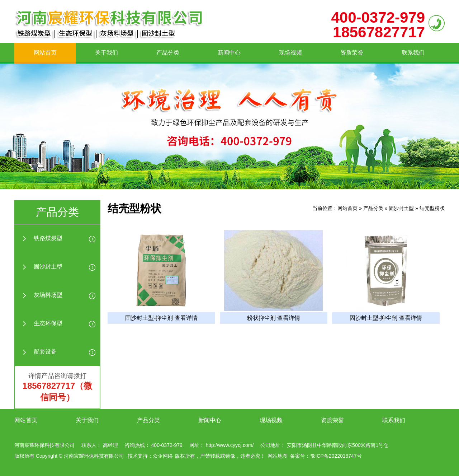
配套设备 (45, 352)
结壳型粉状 (432, 208)
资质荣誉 (352, 53)
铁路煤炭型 (48, 238)
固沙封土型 (48, 267)
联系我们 (413, 53)
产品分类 (168, 53)
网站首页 (45, 53)
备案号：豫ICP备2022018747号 (326, 456)
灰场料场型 (48, 295)
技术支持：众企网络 (150, 456)
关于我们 (107, 53)
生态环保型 (48, 323)
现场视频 (290, 53)
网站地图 (278, 456)
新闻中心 (229, 53)
